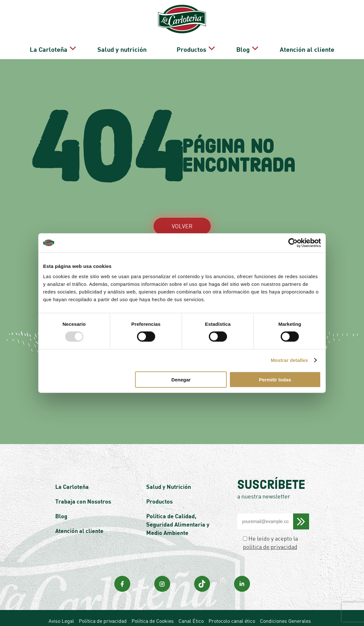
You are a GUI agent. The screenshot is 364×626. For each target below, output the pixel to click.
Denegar (181, 379)
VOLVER (182, 207)
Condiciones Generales (285, 602)
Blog (270, 20)
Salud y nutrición (176, 20)
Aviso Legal (61, 602)
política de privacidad (270, 528)
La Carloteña (111, 20)
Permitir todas (275, 379)
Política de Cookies (153, 602)
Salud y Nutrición (169, 467)
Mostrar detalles (289, 360)
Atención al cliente (325, 20)
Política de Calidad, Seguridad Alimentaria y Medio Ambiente (178, 505)
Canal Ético (191, 602)
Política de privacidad (103, 602)
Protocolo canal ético (232, 602)
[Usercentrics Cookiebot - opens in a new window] (293, 243)
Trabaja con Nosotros (83, 482)
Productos (228, 20)
